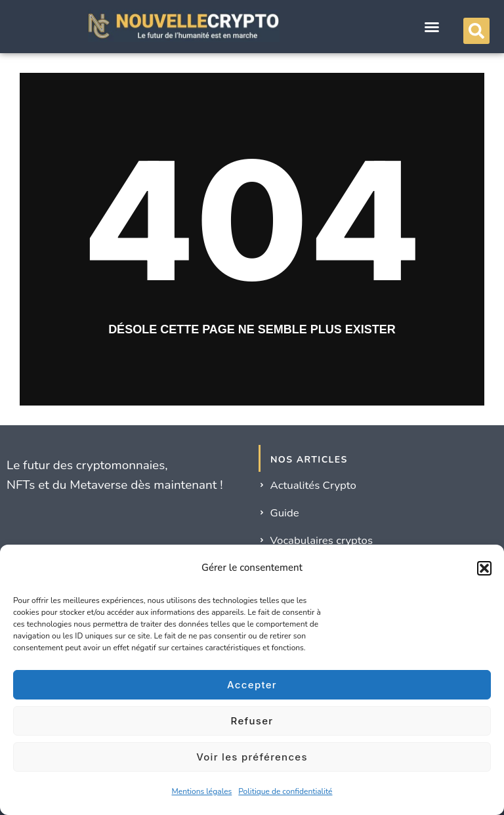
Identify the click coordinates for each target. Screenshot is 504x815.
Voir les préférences (252, 757)
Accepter (252, 685)
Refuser (252, 721)
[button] (484, 568)
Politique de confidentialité (285, 791)
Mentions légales (202, 791)
